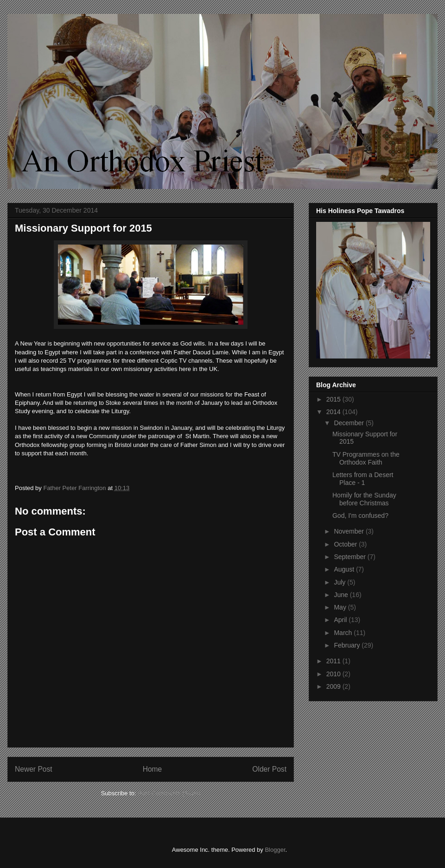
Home (153, 769)
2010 (334, 674)
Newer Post (34, 769)
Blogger (275, 850)
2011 (334, 661)
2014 (334, 412)
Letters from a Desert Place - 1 (363, 479)
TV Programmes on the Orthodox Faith (366, 458)
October (346, 544)
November (350, 531)
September (350, 557)
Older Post (269, 769)
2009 (334, 686)
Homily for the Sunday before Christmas (364, 499)
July (340, 582)
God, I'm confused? (360, 516)
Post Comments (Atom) (169, 793)
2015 (334, 399)
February (348, 645)
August (345, 569)
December (350, 423)
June (342, 595)
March (344, 633)
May (341, 607)
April (341, 620)
